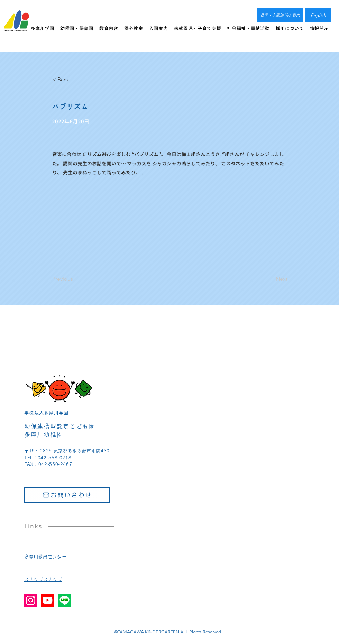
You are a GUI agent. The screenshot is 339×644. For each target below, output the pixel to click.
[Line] (65, 600)
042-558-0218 (55, 458)
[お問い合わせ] (67, 495)
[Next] (270, 279)
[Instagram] (31, 600)
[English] (318, 15)
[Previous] (75, 279)
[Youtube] (48, 600)
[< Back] (75, 80)
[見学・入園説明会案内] (280, 15)
